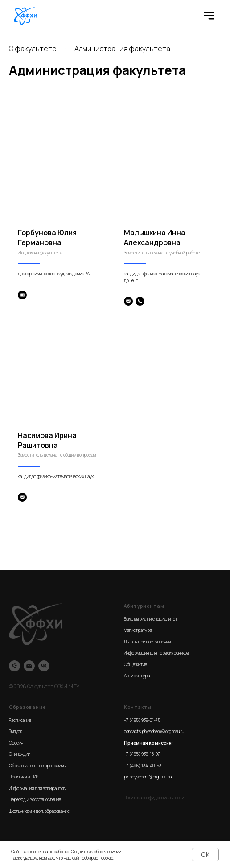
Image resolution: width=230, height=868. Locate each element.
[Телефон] (14, 666)
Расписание (20, 720)
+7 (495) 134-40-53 (143, 766)
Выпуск (15, 731)
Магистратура (138, 630)
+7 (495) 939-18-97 (142, 754)
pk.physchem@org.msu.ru (148, 777)
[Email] (29, 666)
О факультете (33, 49)
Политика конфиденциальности (154, 798)
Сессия (16, 743)
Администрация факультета (122, 49)
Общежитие (136, 664)
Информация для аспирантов (37, 788)
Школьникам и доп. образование (39, 811)
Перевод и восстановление (35, 799)
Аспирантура (137, 676)
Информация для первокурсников (156, 653)
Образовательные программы (37, 766)
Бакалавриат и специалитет (151, 619)
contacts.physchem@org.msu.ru (154, 731)
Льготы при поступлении (147, 642)
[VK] (44, 666)
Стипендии (20, 754)
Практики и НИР (24, 777)
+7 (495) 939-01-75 (142, 720)
